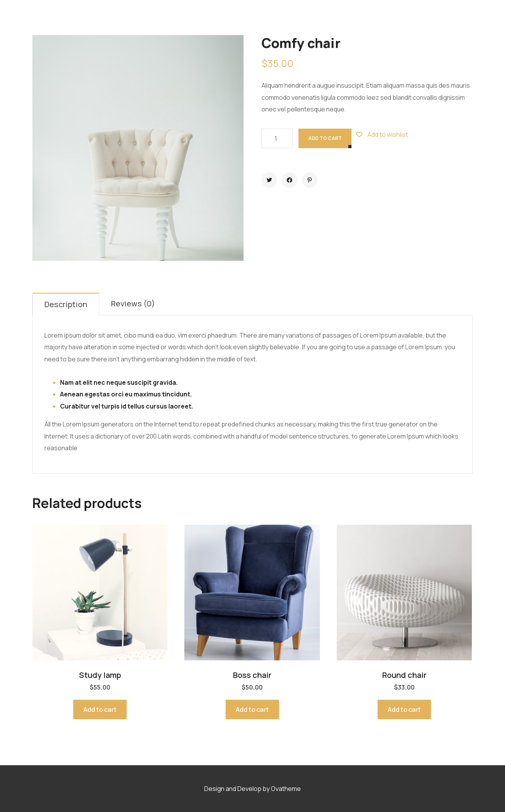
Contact (328, 17)
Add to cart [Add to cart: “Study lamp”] (100, 709)
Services (208, 17)
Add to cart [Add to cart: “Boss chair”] (252, 709)
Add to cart (325, 138)
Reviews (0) (133, 303)
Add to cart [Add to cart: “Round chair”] (404, 709)
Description (66, 304)
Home (171, 17)
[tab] (66, 304)
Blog (290, 17)
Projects (252, 17)
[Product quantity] (277, 138)
